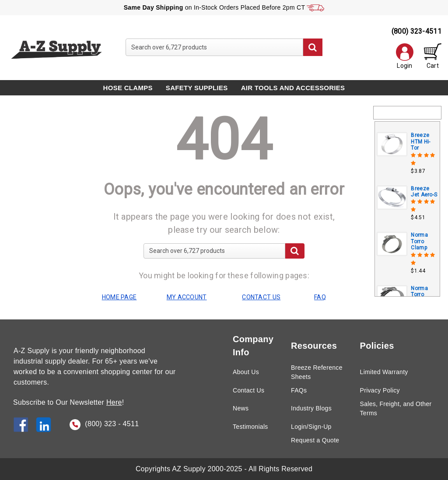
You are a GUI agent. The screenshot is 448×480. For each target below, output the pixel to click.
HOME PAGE (119, 297)
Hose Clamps (128, 88)
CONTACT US (261, 297)
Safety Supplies (197, 88)
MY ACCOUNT (187, 297)
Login (405, 56)
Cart (433, 56)
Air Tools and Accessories (293, 88)
